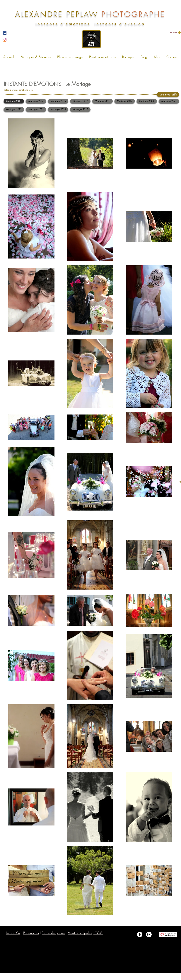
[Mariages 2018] (103, 101)
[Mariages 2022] (14, 109)
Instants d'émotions (63, 24)
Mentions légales (80, 933)
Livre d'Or (13, 933)
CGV (98, 933)
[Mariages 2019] (125, 101)
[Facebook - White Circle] (140, 934)
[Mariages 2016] (58, 101)
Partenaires (31, 933)
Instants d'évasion (120, 24)
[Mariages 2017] (80, 101)
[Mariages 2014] (14, 101)
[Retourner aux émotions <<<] (25, 90)
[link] (175, 33)
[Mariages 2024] (58, 109)
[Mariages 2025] (80, 109)
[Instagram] (5, 40)
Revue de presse (53, 933)
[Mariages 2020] (147, 101)
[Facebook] (5, 33)
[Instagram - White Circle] (149, 934)
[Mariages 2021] (169, 101)
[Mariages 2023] (36, 109)
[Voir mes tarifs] (168, 94)
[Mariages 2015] (36, 101)
